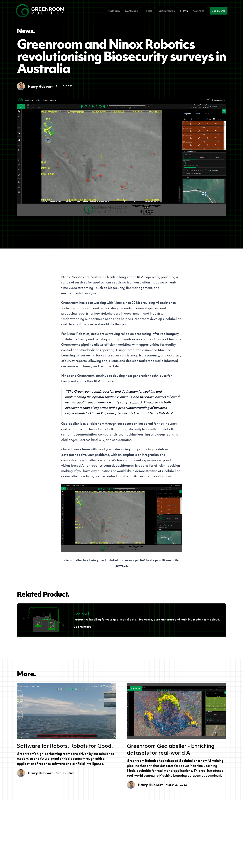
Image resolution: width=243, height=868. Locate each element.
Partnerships (166, 11)
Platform (114, 11)
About (148, 11)
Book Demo (219, 11)
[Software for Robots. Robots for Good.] (66, 711)
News (184, 11)
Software (132, 11)
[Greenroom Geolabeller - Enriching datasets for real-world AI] (177, 711)
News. (26, 31)
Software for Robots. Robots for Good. (65, 746)
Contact (199, 11)
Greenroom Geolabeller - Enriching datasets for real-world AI (171, 749)
